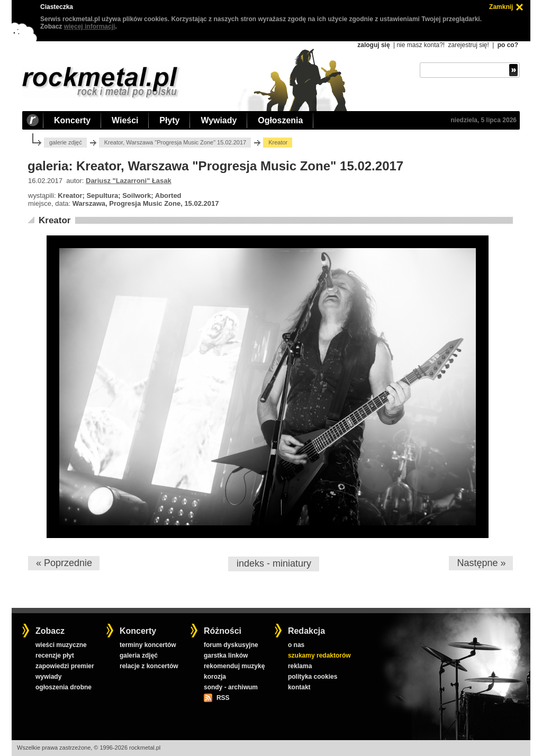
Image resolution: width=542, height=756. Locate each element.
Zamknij (501, 7)
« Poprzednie (64, 563)
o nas (296, 645)
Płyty (169, 120)
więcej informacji (90, 26)
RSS (223, 698)
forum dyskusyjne (231, 645)
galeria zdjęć (139, 655)
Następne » (481, 563)
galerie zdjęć (66, 142)
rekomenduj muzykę (234, 666)
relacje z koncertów (149, 666)
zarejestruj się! (468, 45)
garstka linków (226, 655)
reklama (300, 666)
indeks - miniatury (274, 563)
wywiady (48, 677)
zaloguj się (373, 45)
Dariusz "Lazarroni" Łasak (129, 181)
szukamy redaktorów (319, 655)
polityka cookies (313, 677)
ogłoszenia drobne (64, 687)
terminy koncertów (148, 645)
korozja (215, 677)
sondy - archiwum (231, 687)
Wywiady (219, 120)
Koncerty (72, 120)
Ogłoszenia (280, 120)
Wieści (125, 120)
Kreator (55, 220)
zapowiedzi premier (65, 666)
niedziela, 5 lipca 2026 (484, 120)
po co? (508, 45)
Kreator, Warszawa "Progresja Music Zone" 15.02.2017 (175, 142)
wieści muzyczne (61, 645)
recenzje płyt (55, 655)
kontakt (299, 687)
